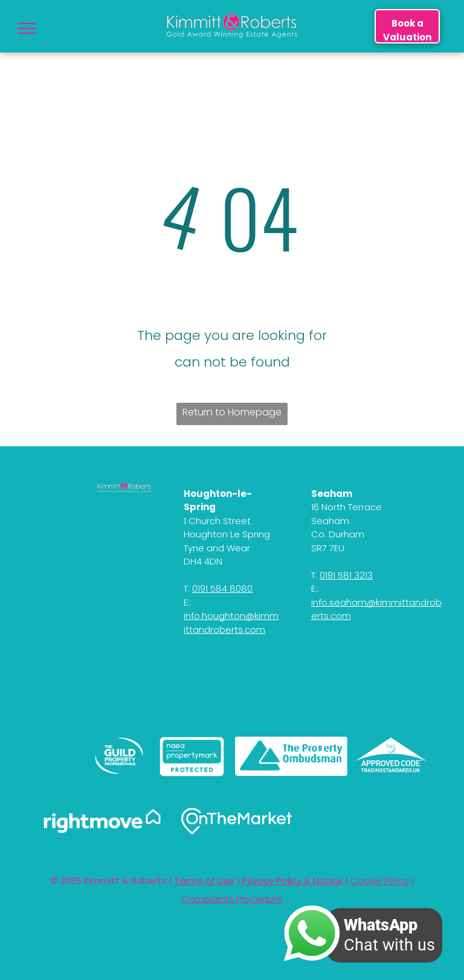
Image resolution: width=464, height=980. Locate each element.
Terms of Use (205, 881)
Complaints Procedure (232, 899)
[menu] (27, 28)
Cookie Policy (380, 881)
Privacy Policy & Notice (292, 881)
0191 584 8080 (222, 588)
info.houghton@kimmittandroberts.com (231, 623)
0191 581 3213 (346, 575)
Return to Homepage (232, 412)
